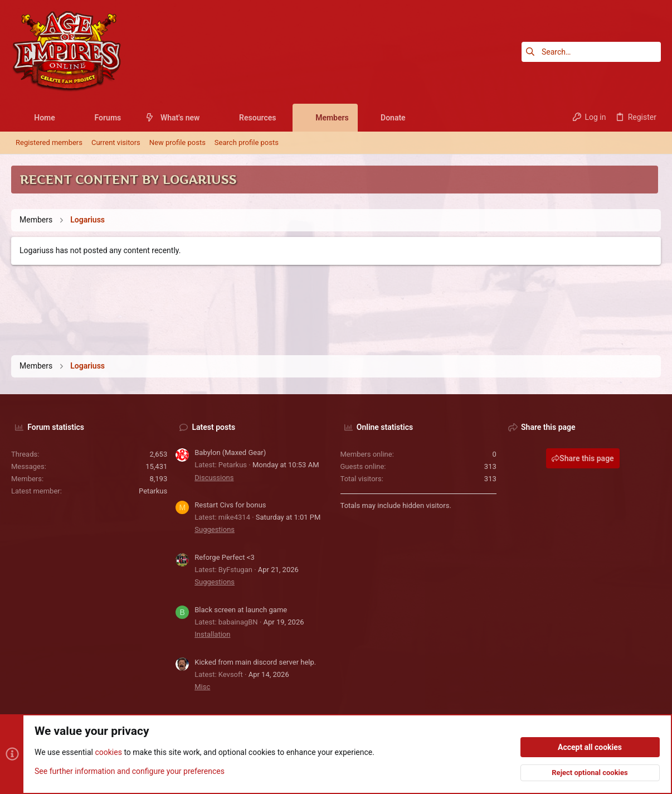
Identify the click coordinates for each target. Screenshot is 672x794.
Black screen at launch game (241, 610)
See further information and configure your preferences (130, 771)
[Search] (591, 52)
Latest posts (214, 427)
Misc (202, 687)
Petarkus (153, 491)
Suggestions (215, 529)
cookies (108, 753)
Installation (212, 634)
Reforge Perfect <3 (225, 557)
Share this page (583, 458)
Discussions (214, 478)
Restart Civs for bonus (230, 505)
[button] (64, 118)
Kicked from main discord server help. (255, 662)
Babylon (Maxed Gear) (230, 452)
